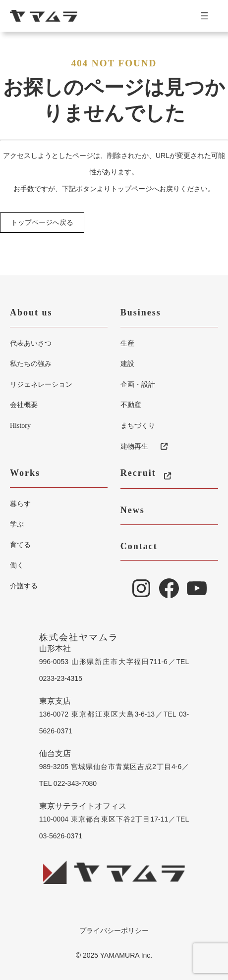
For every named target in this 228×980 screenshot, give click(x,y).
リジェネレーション (41, 384)
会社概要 (24, 405)
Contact (139, 546)
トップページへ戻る (42, 223)
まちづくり (138, 425)
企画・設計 (138, 384)
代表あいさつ (31, 343)
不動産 (131, 405)
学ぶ (17, 524)
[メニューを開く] (208, 16)
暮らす (20, 504)
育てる (20, 545)
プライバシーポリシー (114, 930)
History (20, 426)
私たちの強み (31, 363)
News (133, 510)
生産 (127, 343)
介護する (24, 586)
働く (17, 565)
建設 (127, 363)
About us (31, 312)
